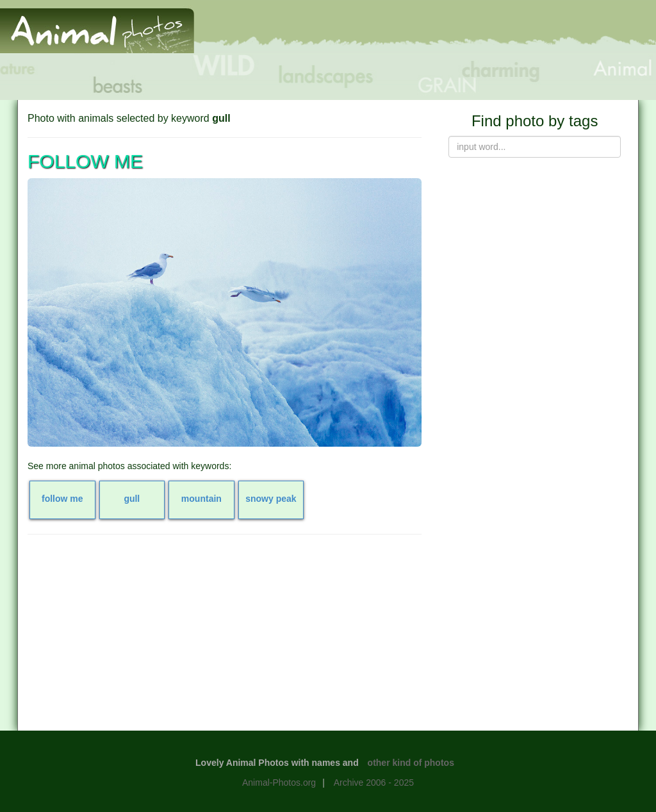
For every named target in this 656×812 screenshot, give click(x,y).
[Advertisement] (225, 637)
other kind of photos (411, 763)
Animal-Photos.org (279, 783)
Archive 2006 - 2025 (374, 783)
